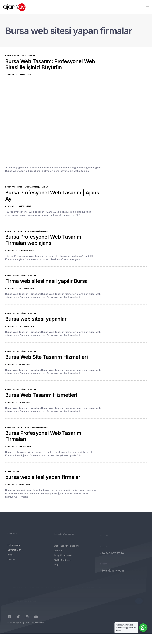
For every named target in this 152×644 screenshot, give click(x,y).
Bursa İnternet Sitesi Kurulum (21, 275)
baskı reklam (12, 472)
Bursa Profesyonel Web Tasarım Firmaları (27, 231)
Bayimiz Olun (14, 553)
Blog (10, 558)
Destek (11, 563)
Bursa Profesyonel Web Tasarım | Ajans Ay (27, 187)
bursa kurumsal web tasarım (20, 56)
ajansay (10, 75)
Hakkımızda (14, 549)
